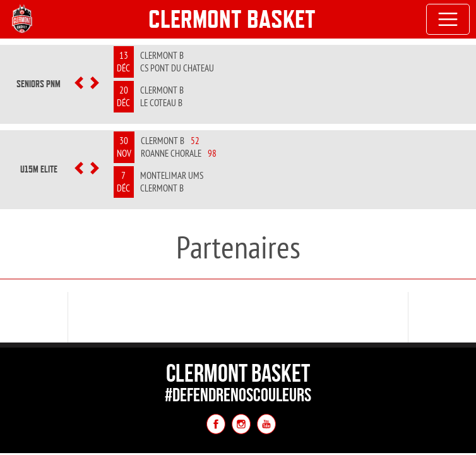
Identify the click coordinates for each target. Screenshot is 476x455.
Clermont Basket (232, 19)
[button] (79, 84)
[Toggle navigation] (448, 20)
